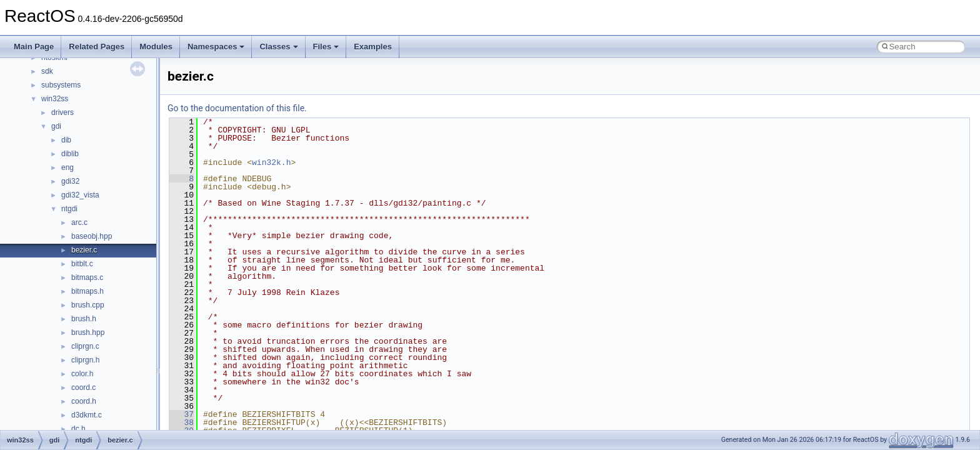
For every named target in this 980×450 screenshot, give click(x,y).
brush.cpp (88, 305)
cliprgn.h (85, 360)
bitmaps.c (87, 277)
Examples (373, 47)
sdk (47, 71)
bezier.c (84, 250)
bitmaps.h (87, 291)
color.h (82, 374)
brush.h (84, 319)
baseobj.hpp (92, 236)
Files (326, 47)
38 (182, 422)
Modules (156, 47)
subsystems (61, 85)
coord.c (83, 387)
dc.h (78, 429)
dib (66, 140)
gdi (56, 126)
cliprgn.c (85, 346)
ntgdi (69, 209)
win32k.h (271, 162)
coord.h (84, 401)
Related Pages (97, 47)
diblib (70, 154)
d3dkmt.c (87, 415)
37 (182, 414)
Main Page (34, 47)
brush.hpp (88, 332)
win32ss (55, 99)
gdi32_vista (80, 195)
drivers (62, 112)
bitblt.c (82, 264)
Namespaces (216, 47)
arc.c (79, 222)
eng (67, 167)
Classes (278, 47)
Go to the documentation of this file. (237, 108)
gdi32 (70, 181)
